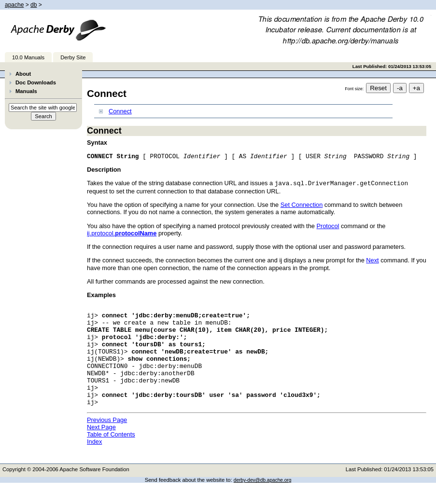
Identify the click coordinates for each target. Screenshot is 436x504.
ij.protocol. (122, 234)
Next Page (101, 448)
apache (14, 5)
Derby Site (73, 57)
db (34, 5)
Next (372, 261)
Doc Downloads (36, 82)
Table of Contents (111, 456)
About (23, 74)
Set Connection (302, 206)
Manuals (26, 91)
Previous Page (107, 441)
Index (94, 463)
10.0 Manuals (28, 57)
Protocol (328, 227)
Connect (120, 111)
